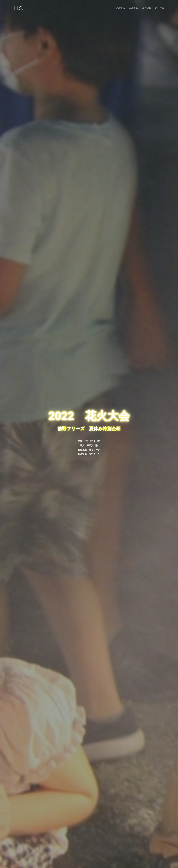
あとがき (160, 8)
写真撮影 (133, 8)
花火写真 (147, 8)
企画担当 (120, 8)
